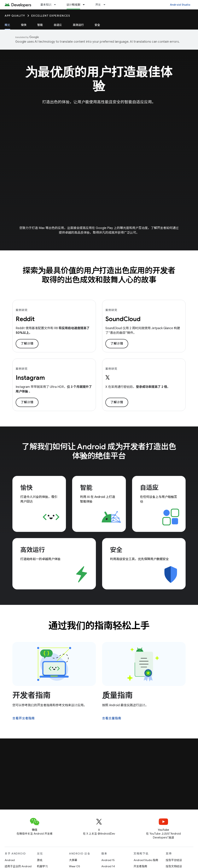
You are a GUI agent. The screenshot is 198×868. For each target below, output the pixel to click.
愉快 (24, 25)
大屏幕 (73, 860)
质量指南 (117, 695)
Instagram (30, 378)
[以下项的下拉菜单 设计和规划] (85, 5)
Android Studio (180, 5)
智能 (40, 25)
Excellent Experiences (51, 16)
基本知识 (46, 5)
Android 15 (108, 860)
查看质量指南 (112, 718)
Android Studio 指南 (146, 860)
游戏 (40, 860)
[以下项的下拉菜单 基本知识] (57, 5)
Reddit (25, 319)
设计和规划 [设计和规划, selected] (73, 5)
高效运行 (78, 25)
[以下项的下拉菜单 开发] (106, 5)
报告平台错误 (174, 860)
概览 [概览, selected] (7, 25)
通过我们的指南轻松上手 (99, 626)
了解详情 (27, 344)
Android (10, 860)
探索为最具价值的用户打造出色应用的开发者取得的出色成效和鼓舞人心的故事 (99, 275)
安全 (97, 25)
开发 (98, 5)
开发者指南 (32, 695)
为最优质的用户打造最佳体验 (99, 79)
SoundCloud (123, 319)
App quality (15, 16)
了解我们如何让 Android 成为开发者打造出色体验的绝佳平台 (99, 451)
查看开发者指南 (24, 718)
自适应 (58, 25)
